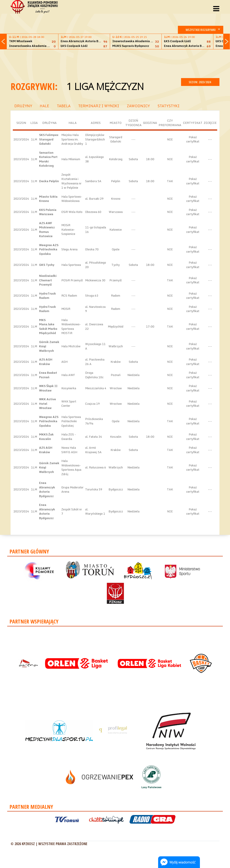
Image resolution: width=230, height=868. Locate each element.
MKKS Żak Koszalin (46, 437)
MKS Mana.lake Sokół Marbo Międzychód (48, 327)
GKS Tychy (47, 265)
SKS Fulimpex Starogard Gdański (49, 139)
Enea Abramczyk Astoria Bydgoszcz (47, 489)
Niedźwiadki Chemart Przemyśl (48, 280)
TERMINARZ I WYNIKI (99, 106)
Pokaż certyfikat (193, 139)
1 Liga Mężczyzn (105, 86)
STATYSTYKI (168, 106)
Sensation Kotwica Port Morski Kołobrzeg (48, 159)
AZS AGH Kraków (46, 362)
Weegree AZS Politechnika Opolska (49, 249)
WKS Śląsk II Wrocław (48, 388)
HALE (44, 106)
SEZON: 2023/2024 (200, 82)
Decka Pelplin (49, 181)
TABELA (64, 106)
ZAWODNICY (138, 106)
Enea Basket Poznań (48, 375)
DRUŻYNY (23, 106)
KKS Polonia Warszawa (48, 212)
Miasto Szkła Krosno (48, 199)
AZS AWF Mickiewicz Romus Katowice (47, 230)
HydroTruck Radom (48, 296)
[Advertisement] (115, 63)
